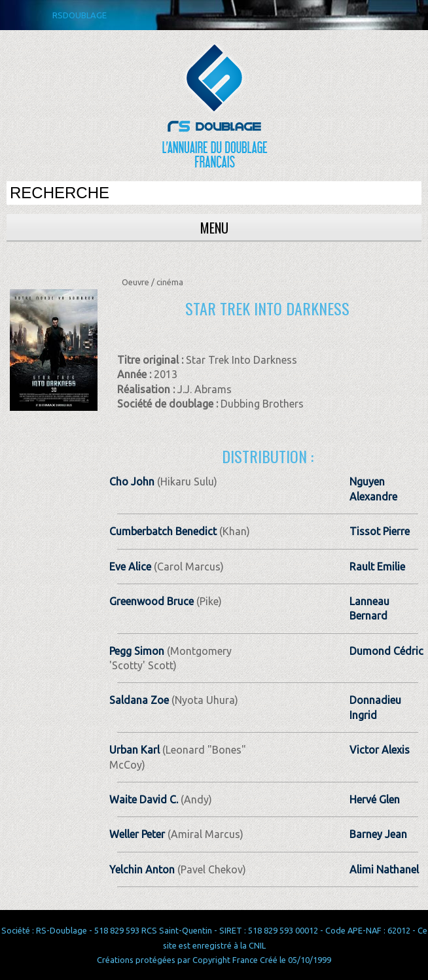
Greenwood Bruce (152, 601)
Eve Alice (130, 567)
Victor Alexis (380, 750)
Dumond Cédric (386, 651)
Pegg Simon (137, 651)
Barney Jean (378, 834)
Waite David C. (144, 799)
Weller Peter (137, 834)
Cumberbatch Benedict (163, 531)
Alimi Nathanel (384, 869)
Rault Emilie (377, 567)
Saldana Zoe (139, 700)
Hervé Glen (375, 799)
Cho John (132, 481)
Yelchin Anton (142, 869)
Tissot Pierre (380, 531)
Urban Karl (134, 750)
